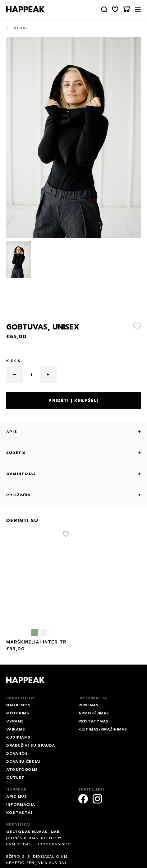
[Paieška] (104, 9)
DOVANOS (17, 753)
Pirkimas (88, 705)
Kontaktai (19, 813)
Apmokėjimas (94, 713)
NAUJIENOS (18, 705)
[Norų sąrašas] (115, 9)
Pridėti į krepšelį (73, 401)
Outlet (15, 778)
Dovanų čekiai (23, 761)
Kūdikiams (18, 737)
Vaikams (16, 729)
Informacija (21, 805)
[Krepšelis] (126, 9)
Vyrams (15, 721)
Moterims (18, 713)
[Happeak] (26, 9)
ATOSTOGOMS (22, 770)
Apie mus (17, 796)
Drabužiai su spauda (31, 745)
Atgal (17, 28)
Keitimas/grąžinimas (103, 729)
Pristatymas (93, 721)
